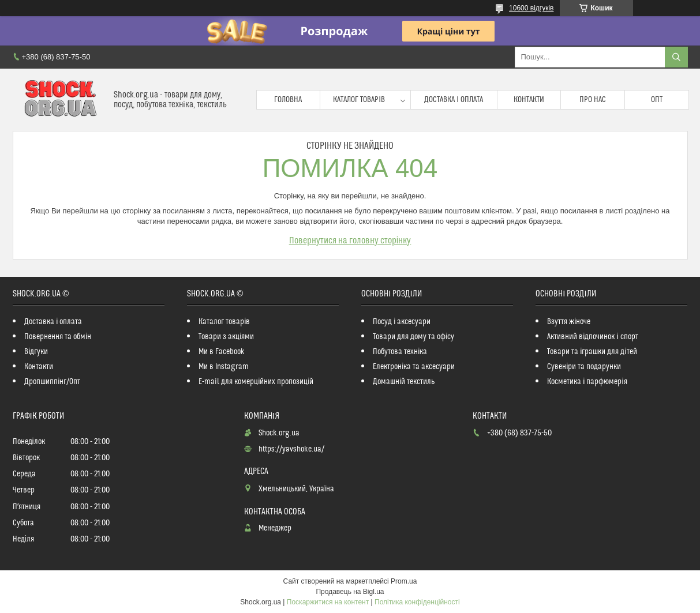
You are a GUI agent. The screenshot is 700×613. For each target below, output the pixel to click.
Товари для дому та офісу (413, 337)
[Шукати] (676, 57)
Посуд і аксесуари (402, 322)
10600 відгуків (531, 8)
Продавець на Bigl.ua (350, 592)
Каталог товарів (359, 100)
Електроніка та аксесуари (414, 367)
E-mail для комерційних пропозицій (256, 382)
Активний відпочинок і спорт (592, 337)
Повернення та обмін (58, 337)
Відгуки (36, 352)
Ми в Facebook (222, 352)
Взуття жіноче (569, 322)
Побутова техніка (400, 352)
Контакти (529, 100)
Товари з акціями (226, 337)
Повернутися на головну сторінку (350, 240)
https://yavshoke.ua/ (291, 449)
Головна (288, 100)
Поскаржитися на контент (328, 602)
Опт (657, 100)
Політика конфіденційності (417, 602)
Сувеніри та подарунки (584, 367)
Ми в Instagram (224, 367)
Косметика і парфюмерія (587, 382)
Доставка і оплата (454, 100)
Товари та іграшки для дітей (592, 352)
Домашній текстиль (404, 382)
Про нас (593, 100)
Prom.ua (404, 581)
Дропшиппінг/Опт (52, 382)
